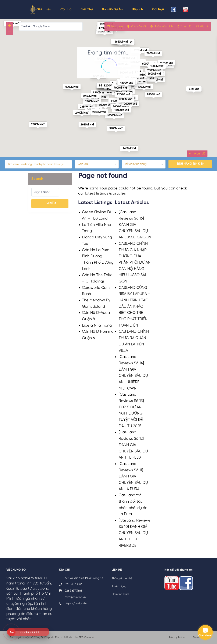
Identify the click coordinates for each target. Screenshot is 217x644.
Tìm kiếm (50, 204)
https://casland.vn (76, 604)
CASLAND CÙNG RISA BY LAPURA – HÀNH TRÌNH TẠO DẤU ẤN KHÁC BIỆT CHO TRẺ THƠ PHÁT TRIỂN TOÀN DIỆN (135, 307)
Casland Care (120, 594)
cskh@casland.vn (75, 597)
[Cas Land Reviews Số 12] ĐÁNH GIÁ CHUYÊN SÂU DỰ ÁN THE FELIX (133, 445)
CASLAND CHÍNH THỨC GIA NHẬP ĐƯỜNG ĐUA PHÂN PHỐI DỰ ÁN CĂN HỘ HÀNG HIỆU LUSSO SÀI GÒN (135, 263)
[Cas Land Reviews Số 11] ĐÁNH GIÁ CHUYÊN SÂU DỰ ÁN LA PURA (133, 477)
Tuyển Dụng (119, 586)
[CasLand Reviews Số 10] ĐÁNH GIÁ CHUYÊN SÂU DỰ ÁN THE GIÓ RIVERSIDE (135, 533)
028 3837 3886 (73, 585)
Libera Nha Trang (97, 326)
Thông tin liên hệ (122, 579)
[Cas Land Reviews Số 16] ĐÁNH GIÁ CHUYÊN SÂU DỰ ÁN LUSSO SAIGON (135, 225)
